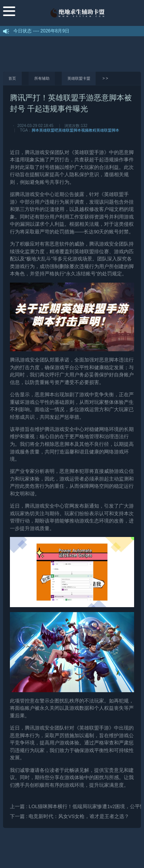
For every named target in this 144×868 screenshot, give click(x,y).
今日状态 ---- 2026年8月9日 (41, 31)
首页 (12, 78)
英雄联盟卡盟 (79, 78)
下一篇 (70, 816)
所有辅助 (42, 78)
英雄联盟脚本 (108, 130)
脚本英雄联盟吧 (45, 130)
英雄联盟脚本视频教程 (77, 130)
